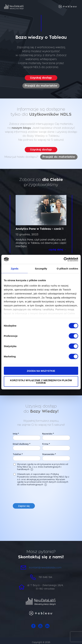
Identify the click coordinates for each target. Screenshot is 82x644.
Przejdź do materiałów (41, 86)
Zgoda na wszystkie (41, 371)
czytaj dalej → (58, 250)
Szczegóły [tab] (41, 269)
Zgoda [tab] (15, 269)
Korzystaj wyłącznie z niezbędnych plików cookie (41, 381)
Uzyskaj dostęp (41, 78)
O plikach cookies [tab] (67, 269)
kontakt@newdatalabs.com (45, 568)
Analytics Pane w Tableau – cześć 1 (40, 229)
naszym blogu (21, 128)
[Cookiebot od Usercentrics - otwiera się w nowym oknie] (64, 259)
